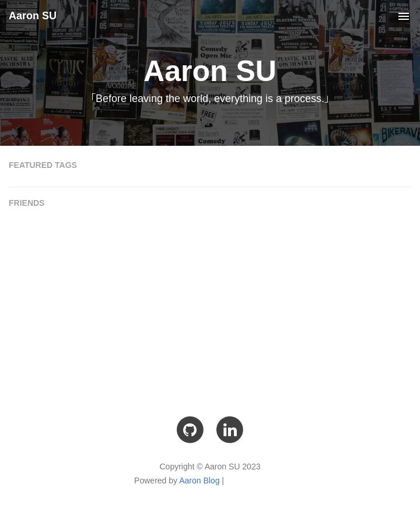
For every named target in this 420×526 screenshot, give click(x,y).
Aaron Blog (199, 481)
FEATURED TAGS (43, 165)
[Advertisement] (210, 304)
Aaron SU (33, 16)
